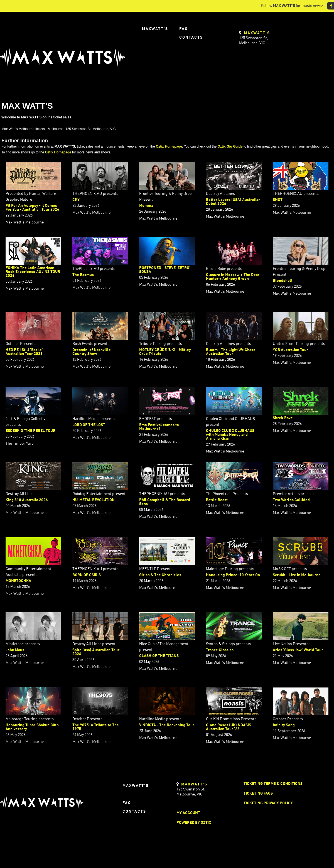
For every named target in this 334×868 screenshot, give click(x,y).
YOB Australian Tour (290, 350)
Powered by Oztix (194, 823)
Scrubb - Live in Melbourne (297, 575)
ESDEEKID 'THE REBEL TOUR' (31, 431)
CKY (76, 200)
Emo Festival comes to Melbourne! (159, 427)
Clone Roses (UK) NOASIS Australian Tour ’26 (229, 727)
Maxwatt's (155, 29)
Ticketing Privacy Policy (268, 803)
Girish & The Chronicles (160, 575)
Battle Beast (217, 500)
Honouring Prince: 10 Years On (233, 575)
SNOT (278, 200)
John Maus (15, 650)
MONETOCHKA (18, 581)
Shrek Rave (283, 418)
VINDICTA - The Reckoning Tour (167, 725)
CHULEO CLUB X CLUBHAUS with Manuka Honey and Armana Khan (230, 435)
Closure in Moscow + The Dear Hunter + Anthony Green (233, 277)
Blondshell (283, 281)
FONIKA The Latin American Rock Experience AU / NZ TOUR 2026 (33, 272)
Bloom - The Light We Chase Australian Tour (231, 352)
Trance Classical (220, 650)
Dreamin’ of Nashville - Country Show (93, 352)
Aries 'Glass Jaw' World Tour (298, 650)
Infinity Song (284, 725)
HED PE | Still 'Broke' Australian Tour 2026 (24, 352)
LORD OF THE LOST (89, 425)
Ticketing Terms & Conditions (273, 784)
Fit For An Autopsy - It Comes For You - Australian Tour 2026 (32, 208)
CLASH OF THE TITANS (159, 656)
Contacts (191, 38)
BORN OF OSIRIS (87, 575)
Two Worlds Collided (291, 500)
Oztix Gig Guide (230, 146)
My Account (188, 813)
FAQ (184, 29)
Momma (146, 206)
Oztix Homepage (169, 146)
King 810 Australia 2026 (27, 500)
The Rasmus (83, 275)
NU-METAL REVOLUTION (94, 500)
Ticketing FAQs (258, 794)
